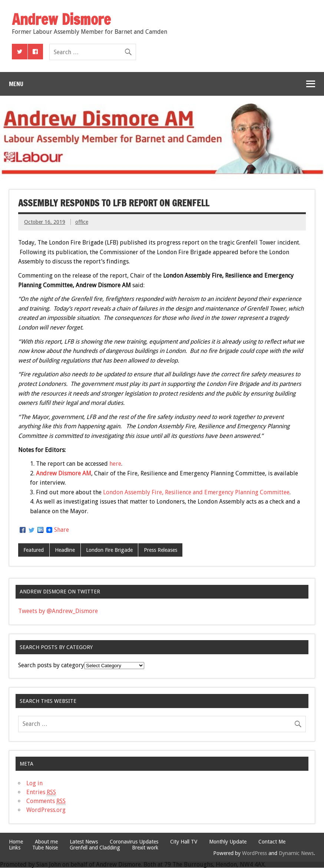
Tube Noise (45, 848)
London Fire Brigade (109, 550)
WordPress (254, 853)
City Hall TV (184, 842)
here (115, 464)
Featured (34, 550)
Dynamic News (296, 853)
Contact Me (272, 842)
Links (15, 848)
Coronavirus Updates (134, 842)
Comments (46, 801)
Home (16, 842)
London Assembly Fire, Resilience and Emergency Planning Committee (196, 492)
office (82, 222)
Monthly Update (228, 842)
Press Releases (161, 550)
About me (46, 842)
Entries (41, 792)
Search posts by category (51, 665)
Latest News (84, 842)
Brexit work (145, 848)
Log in (34, 783)
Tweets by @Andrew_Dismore (58, 611)
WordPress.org (46, 810)
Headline (65, 550)
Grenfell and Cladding (95, 848)
